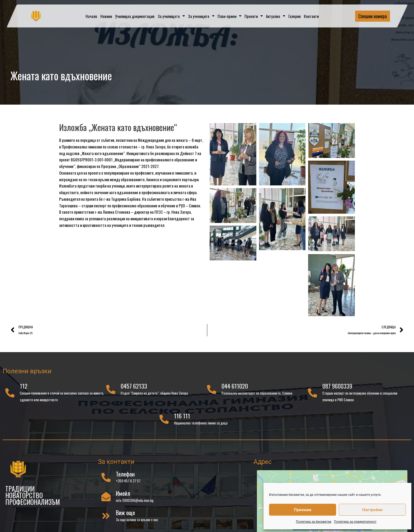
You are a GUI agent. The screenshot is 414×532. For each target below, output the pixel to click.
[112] (10, 395)
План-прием (229, 16)
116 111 (182, 418)
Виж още (125, 515)
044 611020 (235, 389)
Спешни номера (373, 16)
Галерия (295, 16)
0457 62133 (134, 389)
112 (24, 389)
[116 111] (164, 422)
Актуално (276, 16)
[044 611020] (212, 392)
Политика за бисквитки (314, 522)
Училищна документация (135, 16)
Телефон (125, 476)
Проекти (254, 16)
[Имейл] (106, 499)
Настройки (372, 510)
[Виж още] (106, 518)
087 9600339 (337, 389)
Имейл (123, 496)
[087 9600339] (312, 395)
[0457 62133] (111, 392)
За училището (171, 16)
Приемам (303, 510)
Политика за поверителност (355, 522)
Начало (91, 16)
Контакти (311, 16)
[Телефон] (106, 480)
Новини (106, 16)
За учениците (201, 16)
